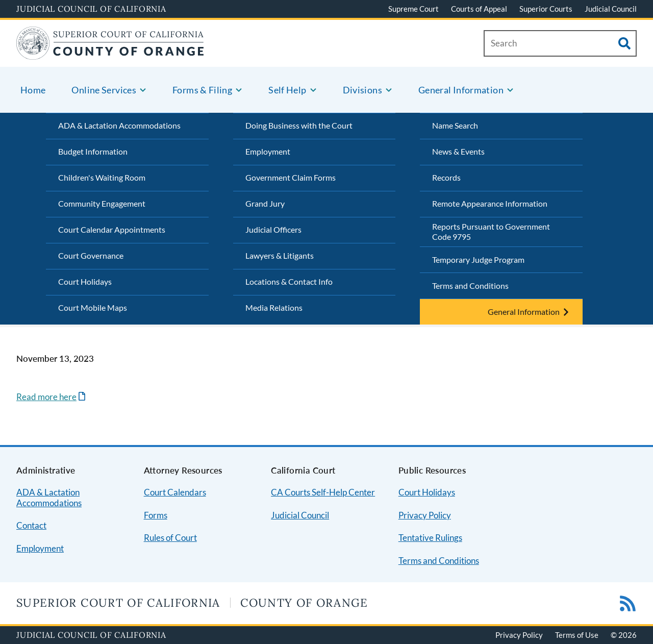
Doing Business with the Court (299, 125)
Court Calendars (175, 492)
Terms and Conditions (470, 286)
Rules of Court (170, 538)
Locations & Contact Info (289, 281)
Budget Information (93, 151)
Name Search (455, 125)
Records (446, 177)
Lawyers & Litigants (280, 255)
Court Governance (91, 255)
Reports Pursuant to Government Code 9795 (491, 232)
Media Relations (274, 307)
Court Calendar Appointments (112, 229)
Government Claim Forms (291, 177)
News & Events (458, 151)
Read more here (46, 397)
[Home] (110, 53)
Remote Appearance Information (490, 203)
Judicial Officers (273, 229)
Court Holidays (85, 281)
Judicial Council (611, 9)
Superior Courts (546, 9)
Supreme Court (413, 9)
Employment (268, 151)
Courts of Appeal (479, 9)
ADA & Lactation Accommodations (119, 125)
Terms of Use (577, 635)
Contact (31, 525)
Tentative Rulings (430, 538)
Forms (156, 515)
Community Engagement (102, 203)
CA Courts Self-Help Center (323, 492)
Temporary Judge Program (478, 259)
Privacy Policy (425, 515)
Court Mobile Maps (93, 307)
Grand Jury (265, 203)
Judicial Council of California (91, 9)
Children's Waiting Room (102, 177)
